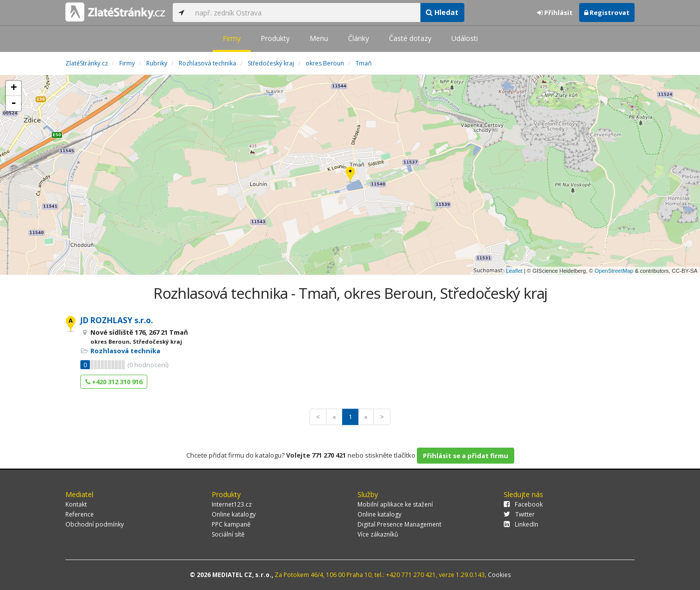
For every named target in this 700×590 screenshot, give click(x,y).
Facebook (523, 504)
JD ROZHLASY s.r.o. (117, 320)
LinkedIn (521, 524)
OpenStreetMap (614, 271)
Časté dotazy (410, 38)
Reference (80, 514)
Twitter (519, 514)
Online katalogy (234, 514)
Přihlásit (555, 12)
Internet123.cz (232, 504)
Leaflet (514, 271)
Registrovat (607, 12)
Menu (319, 38)
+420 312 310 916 (114, 382)
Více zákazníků (378, 534)
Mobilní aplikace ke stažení (395, 504)
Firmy (232, 38)
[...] (305, 12)
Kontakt (76, 504)
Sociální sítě (228, 534)
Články (358, 38)
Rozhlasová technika (125, 351)
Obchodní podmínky (95, 524)
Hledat (442, 12)
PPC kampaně (231, 524)
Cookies (499, 575)
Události (465, 38)
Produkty (275, 38)
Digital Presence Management (399, 524)
